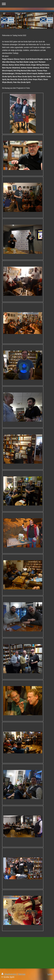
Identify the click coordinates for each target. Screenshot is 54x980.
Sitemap (22, 974)
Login (50, 974)
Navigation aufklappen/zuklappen (27, 4)
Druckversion (9, 974)
